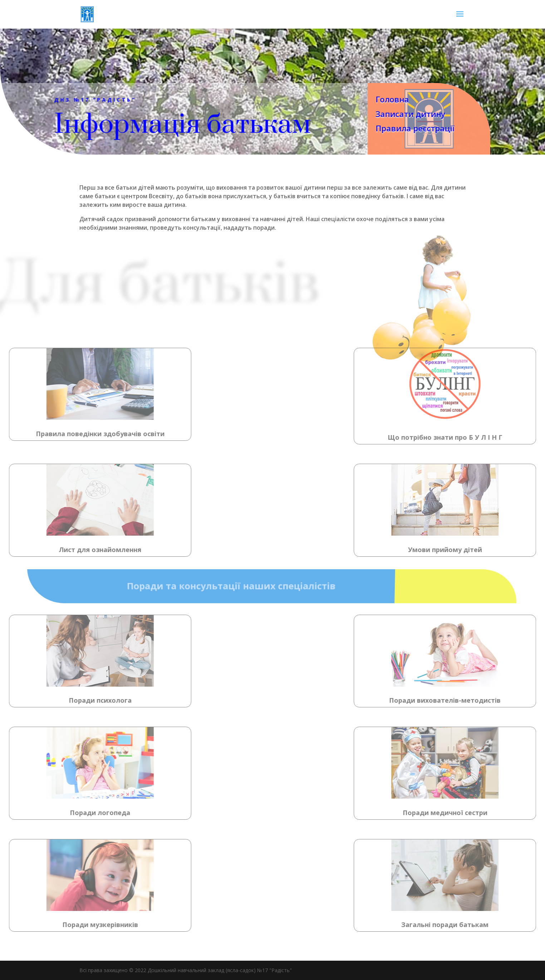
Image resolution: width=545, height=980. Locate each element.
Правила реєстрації (404, 128)
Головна (381, 99)
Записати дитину (399, 114)
